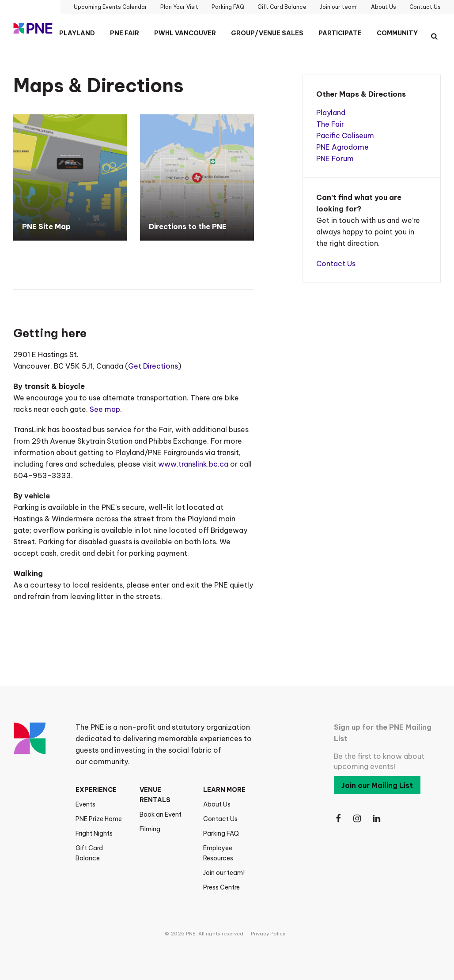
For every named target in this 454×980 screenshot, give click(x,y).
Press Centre (221, 887)
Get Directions (153, 366)
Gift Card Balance (89, 853)
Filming (150, 829)
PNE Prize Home (99, 819)
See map (105, 409)
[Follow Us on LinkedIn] (377, 819)
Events (85, 804)
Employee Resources (218, 853)
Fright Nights (94, 833)
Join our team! (224, 873)
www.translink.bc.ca (193, 464)
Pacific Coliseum (345, 136)
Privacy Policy (268, 934)
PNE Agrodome (342, 147)
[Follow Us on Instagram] (358, 819)
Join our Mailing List (377, 785)
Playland (331, 113)
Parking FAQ (221, 833)
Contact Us (336, 264)
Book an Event (161, 814)
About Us (217, 804)
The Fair (330, 124)
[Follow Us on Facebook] (338, 819)
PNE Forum (335, 158)
